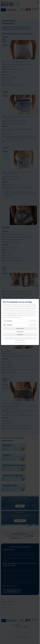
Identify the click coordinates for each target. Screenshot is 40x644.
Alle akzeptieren (20, 332)
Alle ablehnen (20, 335)
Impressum (23, 343)
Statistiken (10, 325)
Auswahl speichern (20, 328)
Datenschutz (17, 343)
